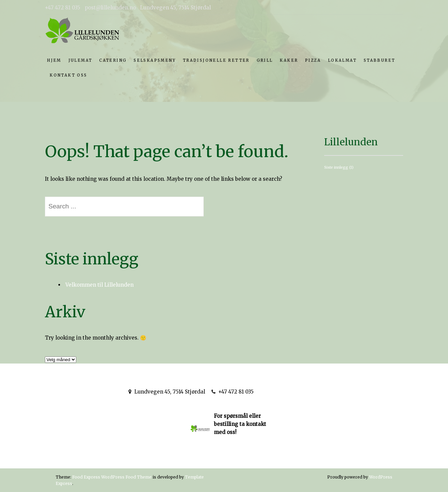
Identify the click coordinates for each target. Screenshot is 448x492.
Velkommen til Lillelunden (100, 285)
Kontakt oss (68, 75)
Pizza (313, 60)
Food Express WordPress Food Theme (112, 477)
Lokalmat (342, 60)
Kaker (289, 60)
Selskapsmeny (155, 60)
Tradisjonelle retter (216, 60)
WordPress (381, 477)
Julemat (80, 60)
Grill (265, 60)
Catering (113, 60)
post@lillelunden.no (290, 392)
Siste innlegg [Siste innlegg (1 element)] (339, 167)
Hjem (54, 60)
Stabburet (380, 60)
